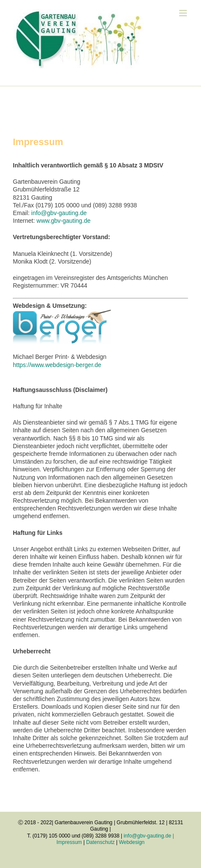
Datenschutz (100, 842)
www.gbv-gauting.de (63, 221)
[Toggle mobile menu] (184, 13)
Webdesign (132, 842)
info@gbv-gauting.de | (148, 836)
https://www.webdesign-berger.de (57, 365)
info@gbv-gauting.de (59, 213)
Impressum (69, 842)
